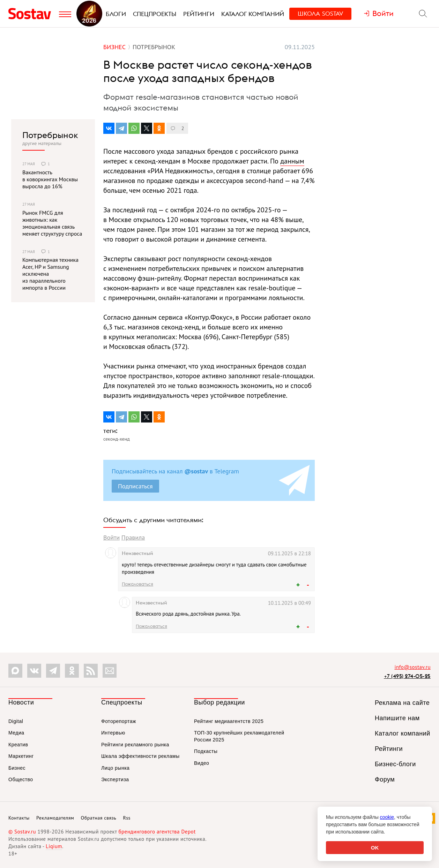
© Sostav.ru (22, 832)
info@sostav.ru (412, 667)
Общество (21, 779)
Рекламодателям (55, 818)
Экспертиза (115, 779)
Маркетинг (21, 756)
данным (292, 161)
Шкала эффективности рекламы (140, 756)
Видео (202, 763)
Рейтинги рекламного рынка (135, 745)
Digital (16, 721)
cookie (387, 817)
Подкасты (206, 751)
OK (375, 848)
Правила (133, 537)
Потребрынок (50, 135)
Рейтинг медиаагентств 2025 (229, 721)
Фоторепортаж (119, 721)
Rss (127, 818)
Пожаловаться (137, 584)
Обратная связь (99, 818)
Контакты (19, 818)
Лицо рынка (115, 768)
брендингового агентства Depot (157, 832)
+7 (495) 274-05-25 (407, 676)
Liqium (54, 846)
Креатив (18, 745)
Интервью (113, 733)
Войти (111, 537)
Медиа (16, 733)
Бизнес (17, 768)
